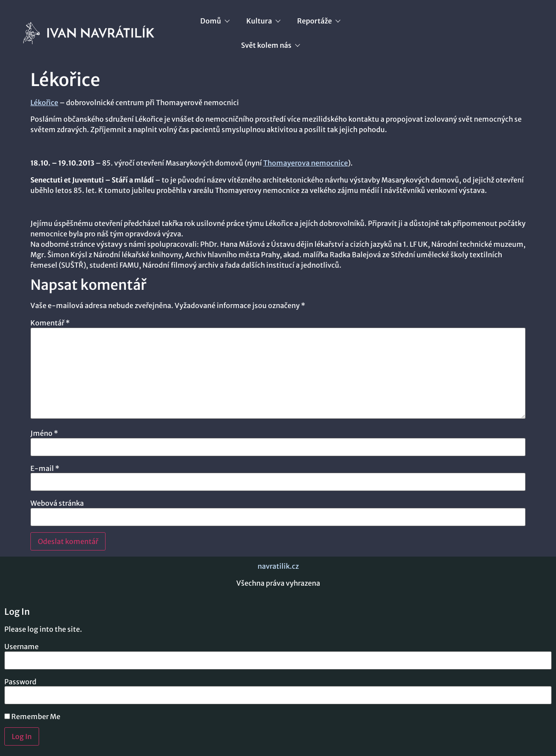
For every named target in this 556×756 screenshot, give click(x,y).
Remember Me (32, 716)
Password (20, 682)
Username (22, 647)
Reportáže (318, 21)
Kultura (263, 21)
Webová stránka (57, 503)
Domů (215, 21)
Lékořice (44, 103)
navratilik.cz (278, 566)
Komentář (50, 323)
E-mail (45, 468)
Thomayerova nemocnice (306, 163)
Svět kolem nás (270, 45)
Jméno (44, 433)
